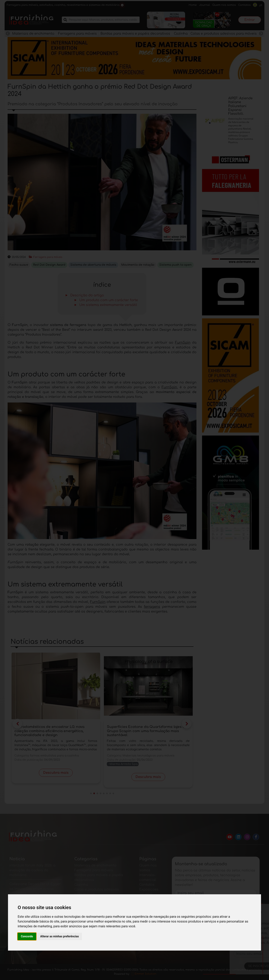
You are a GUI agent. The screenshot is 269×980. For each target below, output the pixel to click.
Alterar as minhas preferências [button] (59, 936)
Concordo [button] (27, 936)
